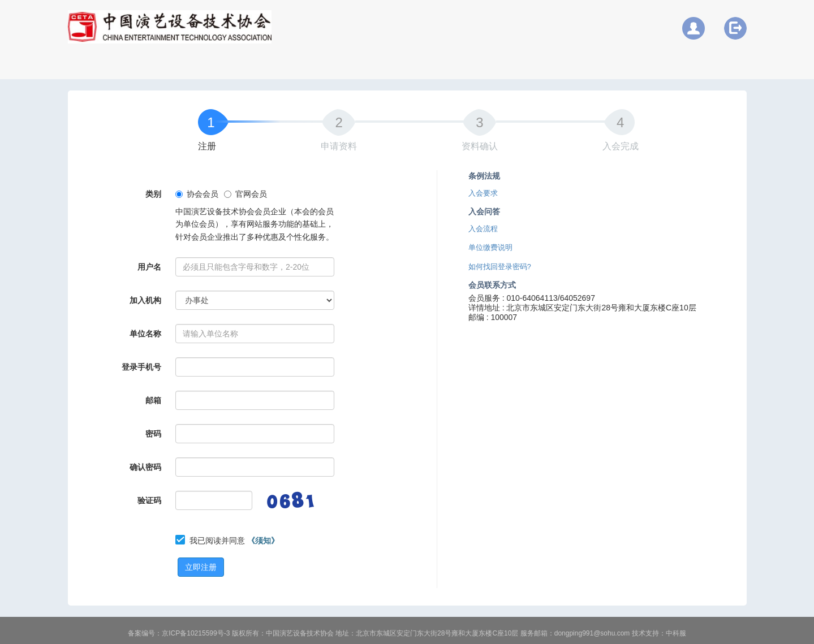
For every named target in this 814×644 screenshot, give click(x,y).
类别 (153, 194)
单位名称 (145, 334)
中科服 (676, 633)
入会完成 (621, 146)
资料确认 (480, 146)
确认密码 (145, 467)
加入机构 (145, 300)
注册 (207, 146)
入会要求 (483, 193)
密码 (153, 434)
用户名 (149, 267)
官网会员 (246, 194)
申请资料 (339, 146)
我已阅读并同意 (234, 541)
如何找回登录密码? (500, 267)
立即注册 (201, 567)
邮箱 (153, 400)
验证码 (149, 500)
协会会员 (197, 194)
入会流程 (483, 229)
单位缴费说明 (490, 248)
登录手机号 (141, 367)
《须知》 (263, 541)
